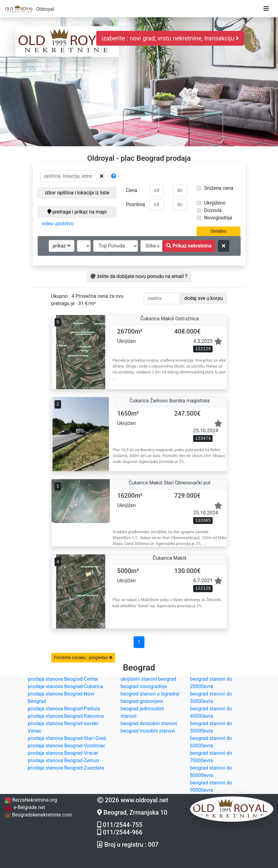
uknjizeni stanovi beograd (148, 679)
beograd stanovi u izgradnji (150, 694)
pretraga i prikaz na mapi (77, 212)
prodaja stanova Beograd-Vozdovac (66, 746)
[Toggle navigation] (266, 9)
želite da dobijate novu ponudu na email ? (139, 276)
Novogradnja (218, 218)
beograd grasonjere (141, 701)
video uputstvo (58, 224)
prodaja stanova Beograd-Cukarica (65, 686)
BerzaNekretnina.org (31, 800)
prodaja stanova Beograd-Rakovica (66, 716)
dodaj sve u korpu (203, 298)
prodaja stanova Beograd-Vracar (63, 753)
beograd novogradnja (143, 686)
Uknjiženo (215, 203)
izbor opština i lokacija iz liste (77, 193)
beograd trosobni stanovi (148, 731)
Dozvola (213, 210)
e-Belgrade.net (25, 807)
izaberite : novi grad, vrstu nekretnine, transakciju (170, 38)
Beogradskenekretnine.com (38, 815)
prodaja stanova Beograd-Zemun (63, 760)
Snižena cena (218, 188)
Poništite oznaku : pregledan (83, 658)
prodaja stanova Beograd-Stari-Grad (67, 738)
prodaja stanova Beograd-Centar (63, 679)
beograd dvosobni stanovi (149, 723)
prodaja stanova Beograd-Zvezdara (66, 768)
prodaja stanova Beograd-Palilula (64, 709)
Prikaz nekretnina (189, 246)
